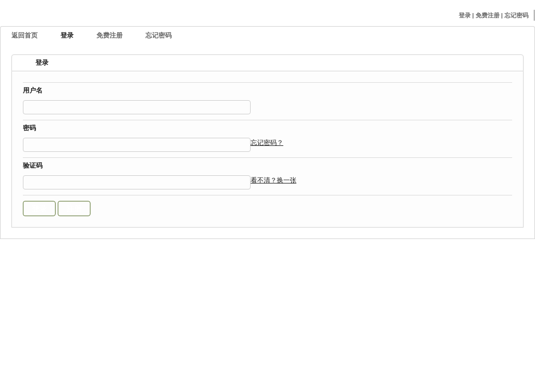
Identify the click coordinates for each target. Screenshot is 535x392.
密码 (29, 129)
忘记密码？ (267, 143)
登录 (466, 15)
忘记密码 (516, 15)
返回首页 (25, 35)
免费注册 (488, 15)
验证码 (33, 166)
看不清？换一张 (273, 180)
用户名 (33, 91)
